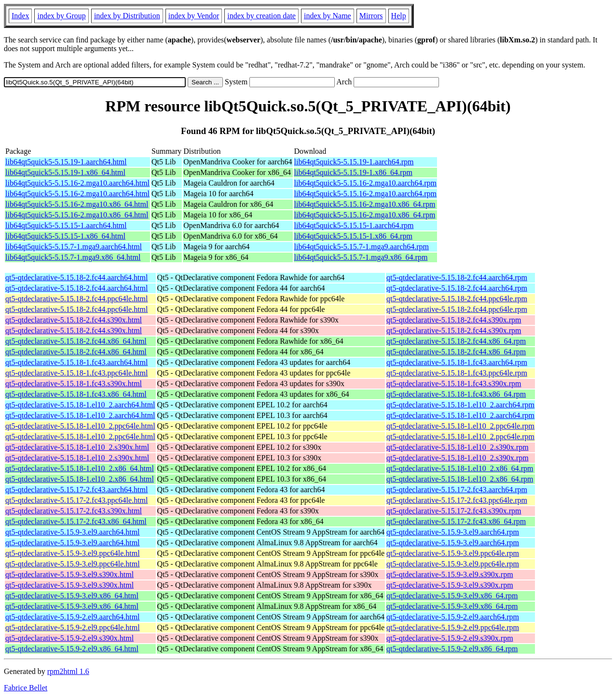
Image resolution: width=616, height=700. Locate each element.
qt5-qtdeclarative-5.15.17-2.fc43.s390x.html (74, 511)
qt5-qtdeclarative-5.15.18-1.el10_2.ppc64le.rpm (460, 426)
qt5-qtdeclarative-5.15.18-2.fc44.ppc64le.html (76, 299)
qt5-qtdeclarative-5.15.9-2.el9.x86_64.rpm (452, 649)
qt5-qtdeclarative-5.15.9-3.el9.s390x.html (69, 574)
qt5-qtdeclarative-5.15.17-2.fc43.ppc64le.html (76, 500)
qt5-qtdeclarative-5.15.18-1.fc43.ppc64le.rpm (457, 373)
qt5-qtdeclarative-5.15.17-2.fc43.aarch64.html (76, 490)
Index (20, 16)
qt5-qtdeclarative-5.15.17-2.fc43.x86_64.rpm (456, 521)
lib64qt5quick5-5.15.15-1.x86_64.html (65, 236)
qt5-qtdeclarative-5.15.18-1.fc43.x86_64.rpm (456, 394)
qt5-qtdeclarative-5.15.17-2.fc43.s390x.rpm (454, 511)
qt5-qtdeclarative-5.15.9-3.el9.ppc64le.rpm (453, 553)
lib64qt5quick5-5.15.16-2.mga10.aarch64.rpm (366, 183)
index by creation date (261, 16)
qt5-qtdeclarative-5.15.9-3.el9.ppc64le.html (73, 553)
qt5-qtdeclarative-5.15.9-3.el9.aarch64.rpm (453, 532)
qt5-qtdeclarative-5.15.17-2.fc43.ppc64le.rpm (457, 500)
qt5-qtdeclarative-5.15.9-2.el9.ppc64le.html (73, 627)
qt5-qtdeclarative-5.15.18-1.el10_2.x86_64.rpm (460, 468)
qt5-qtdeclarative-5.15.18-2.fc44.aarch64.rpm (457, 277)
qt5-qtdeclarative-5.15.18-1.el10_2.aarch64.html (80, 405)
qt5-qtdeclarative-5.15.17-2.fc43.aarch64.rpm (457, 490)
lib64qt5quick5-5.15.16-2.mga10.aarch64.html (77, 183)
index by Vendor (194, 16)
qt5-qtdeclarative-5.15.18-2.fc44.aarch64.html (76, 277)
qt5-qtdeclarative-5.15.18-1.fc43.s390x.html (74, 384)
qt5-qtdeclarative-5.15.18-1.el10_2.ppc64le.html (80, 426)
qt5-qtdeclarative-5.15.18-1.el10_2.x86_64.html (80, 468)
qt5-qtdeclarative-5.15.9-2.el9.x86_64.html (72, 649)
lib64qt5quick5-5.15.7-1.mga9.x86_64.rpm (361, 257)
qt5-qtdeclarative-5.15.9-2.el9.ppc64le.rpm (453, 627)
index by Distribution (127, 16)
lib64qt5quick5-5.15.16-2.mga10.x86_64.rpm (365, 204)
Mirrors (371, 16)
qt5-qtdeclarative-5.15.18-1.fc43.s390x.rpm (454, 384)
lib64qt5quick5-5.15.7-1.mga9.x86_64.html (73, 257)
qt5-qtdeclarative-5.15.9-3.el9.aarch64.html (73, 532)
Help (399, 16)
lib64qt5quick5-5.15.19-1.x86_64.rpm (353, 172)
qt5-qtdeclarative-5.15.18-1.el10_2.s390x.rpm (458, 447)
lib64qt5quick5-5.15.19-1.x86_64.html (65, 172)
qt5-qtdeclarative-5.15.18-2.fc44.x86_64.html (76, 341)
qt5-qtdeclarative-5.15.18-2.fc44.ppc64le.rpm (457, 299)
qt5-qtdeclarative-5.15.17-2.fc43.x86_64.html (76, 521)
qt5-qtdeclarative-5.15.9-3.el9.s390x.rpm (450, 574)
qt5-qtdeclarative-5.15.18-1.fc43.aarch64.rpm (457, 362)
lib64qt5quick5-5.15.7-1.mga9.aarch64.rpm (362, 247)
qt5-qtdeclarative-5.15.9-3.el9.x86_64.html (72, 596)
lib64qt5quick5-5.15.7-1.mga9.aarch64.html (74, 247)
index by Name (328, 16)
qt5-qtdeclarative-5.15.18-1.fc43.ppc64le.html (76, 373)
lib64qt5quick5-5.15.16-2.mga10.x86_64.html (77, 204)
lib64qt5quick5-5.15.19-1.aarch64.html (66, 162)
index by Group (61, 16)
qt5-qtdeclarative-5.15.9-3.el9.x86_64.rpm (452, 596)
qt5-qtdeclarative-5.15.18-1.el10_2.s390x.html (77, 447)
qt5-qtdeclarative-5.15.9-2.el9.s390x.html (69, 638)
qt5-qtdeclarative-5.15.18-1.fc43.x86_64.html (76, 394)
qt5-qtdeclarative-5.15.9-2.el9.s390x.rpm (450, 638)
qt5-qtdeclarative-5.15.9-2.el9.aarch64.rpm (453, 617)
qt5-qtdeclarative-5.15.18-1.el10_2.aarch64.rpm (460, 405)
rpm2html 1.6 (68, 671)
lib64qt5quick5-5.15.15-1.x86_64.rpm (353, 236)
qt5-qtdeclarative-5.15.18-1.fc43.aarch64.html (76, 362)
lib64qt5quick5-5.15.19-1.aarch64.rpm (354, 162)
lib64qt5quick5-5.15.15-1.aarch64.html (66, 225)
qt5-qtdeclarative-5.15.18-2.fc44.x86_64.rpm (456, 341)
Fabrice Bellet (26, 688)
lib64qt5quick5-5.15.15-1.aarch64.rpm (354, 225)
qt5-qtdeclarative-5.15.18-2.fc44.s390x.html (74, 320)
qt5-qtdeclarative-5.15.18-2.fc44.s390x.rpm (454, 320)
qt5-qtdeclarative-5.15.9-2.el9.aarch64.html (73, 617)
